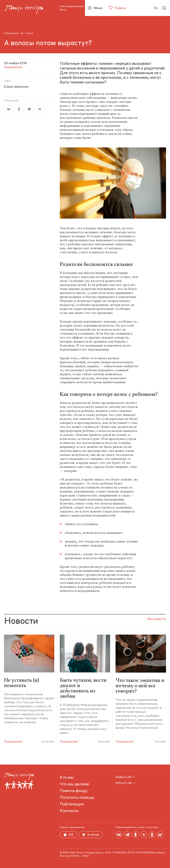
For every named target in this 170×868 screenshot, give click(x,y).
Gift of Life (126, 783)
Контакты (69, 811)
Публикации (11, 33)
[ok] (19, 109)
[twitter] (29, 109)
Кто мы (67, 778)
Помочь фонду (74, 791)
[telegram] (40, 109)
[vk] (9, 109)
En (156, 8)
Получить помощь (77, 798)
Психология (13, 742)
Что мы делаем (74, 784)
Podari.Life (125, 777)
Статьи (29, 33)
